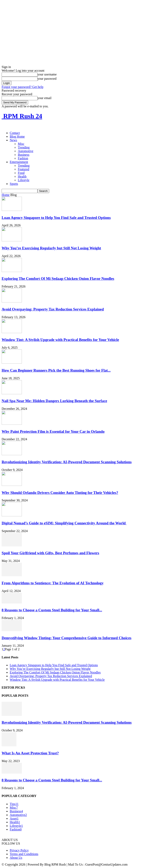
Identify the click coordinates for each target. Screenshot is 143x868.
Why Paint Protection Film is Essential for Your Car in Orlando (53, 431)
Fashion (23, 158)
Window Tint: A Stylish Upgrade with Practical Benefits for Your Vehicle (60, 340)
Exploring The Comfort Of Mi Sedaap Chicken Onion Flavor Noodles (58, 279)
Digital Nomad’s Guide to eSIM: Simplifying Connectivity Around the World (64, 523)
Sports (14, 184)
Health (22, 176)
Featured (23, 169)
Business (24, 155)
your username (47, 74)
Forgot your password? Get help (22, 87)
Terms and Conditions (24, 854)
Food (21, 173)
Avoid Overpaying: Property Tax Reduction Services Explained (53, 309)
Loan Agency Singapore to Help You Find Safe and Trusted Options (56, 218)
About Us (16, 858)
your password (47, 79)
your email (44, 98)
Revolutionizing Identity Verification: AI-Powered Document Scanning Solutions (67, 462)
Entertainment (19, 162)
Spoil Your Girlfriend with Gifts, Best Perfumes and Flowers (50, 553)
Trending (24, 147)
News (13, 140)
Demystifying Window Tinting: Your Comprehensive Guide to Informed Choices (66, 638)
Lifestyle (24, 180)
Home (6, 195)
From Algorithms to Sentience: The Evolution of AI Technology (53, 583)
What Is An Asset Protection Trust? (30, 753)
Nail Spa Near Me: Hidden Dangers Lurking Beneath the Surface (54, 401)
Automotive (26, 151)
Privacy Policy (19, 850)
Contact (15, 133)
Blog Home (17, 136)
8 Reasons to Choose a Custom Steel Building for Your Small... (52, 610)
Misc (21, 144)
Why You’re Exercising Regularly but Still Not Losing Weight (51, 248)
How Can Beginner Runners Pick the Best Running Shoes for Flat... (56, 370)
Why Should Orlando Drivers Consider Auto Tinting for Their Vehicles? (60, 493)
